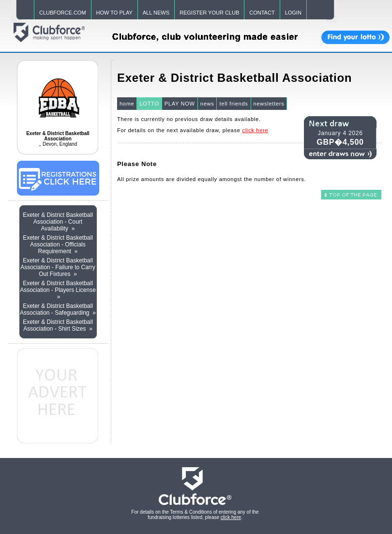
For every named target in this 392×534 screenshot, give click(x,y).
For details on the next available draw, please (193, 130)
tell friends (234, 104)
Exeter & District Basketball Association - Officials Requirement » (58, 244)
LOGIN (293, 13)
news (207, 104)
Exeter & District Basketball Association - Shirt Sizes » (58, 325)
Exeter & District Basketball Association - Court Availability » (58, 222)
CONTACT (262, 13)
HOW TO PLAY (114, 13)
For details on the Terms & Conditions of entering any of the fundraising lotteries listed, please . (195, 515)
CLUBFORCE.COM (63, 13)
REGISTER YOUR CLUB (209, 13)
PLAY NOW (180, 104)
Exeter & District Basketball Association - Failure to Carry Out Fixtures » (58, 267)
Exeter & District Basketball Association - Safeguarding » (58, 309)
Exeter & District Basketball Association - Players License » (58, 290)
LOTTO (149, 104)
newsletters (269, 104)
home (127, 104)
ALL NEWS (156, 13)
